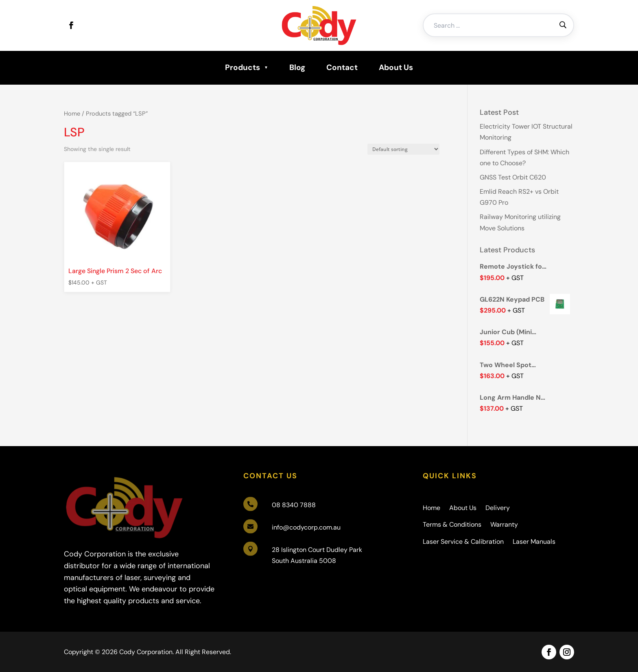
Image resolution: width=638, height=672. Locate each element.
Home (72, 114)
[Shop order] (403, 149)
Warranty (504, 524)
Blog (297, 67)
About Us (396, 67)
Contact (342, 67)
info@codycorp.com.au (306, 527)
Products (243, 67)
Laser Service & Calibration (463, 542)
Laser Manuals (534, 542)
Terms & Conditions (452, 524)
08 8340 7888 (294, 505)
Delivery (498, 508)
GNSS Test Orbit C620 (513, 177)
